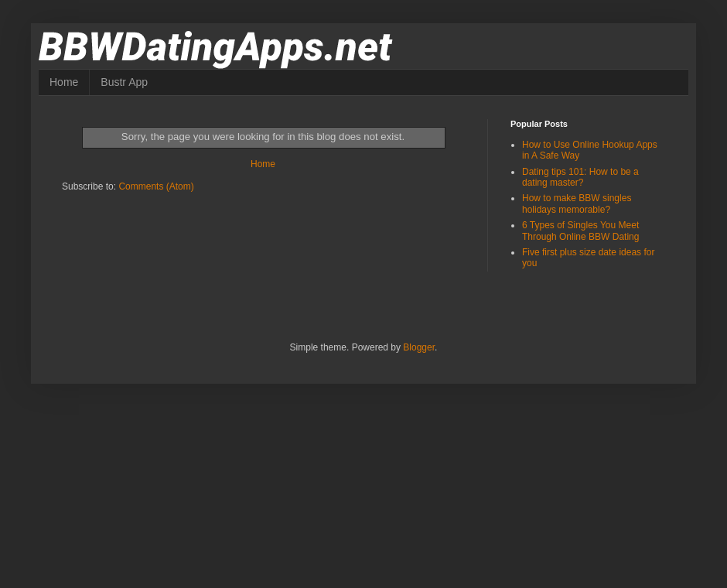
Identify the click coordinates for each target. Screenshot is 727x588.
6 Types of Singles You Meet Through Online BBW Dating (580, 231)
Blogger (419, 347)
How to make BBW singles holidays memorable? (577, 203)
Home (64, 82)
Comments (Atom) (156, 186)
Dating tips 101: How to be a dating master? (580, 177)
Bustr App (124, 82)
